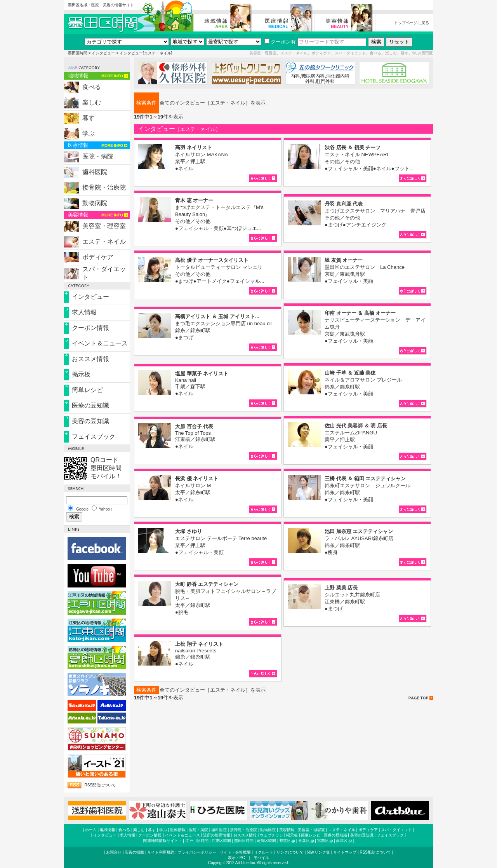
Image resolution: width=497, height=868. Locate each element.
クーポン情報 (90, 328)
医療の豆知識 (90, 405)
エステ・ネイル (104, 241)
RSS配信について (100, 785)
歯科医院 (95, 172)
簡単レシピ (87, 390)
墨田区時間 (78, 53)
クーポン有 (280, 42)
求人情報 (84, 312)
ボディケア (98, 257)
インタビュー (103, 53)
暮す (89, 118)
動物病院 (95, 203)
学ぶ (89, 133)
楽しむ (92, 102)
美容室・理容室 (104, 226)
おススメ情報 (90, 359)
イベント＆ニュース (100, 343)
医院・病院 (98, 156)
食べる (92, 87)
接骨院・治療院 (104, 187)
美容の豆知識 (90, 421)
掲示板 (81, 374)
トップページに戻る (412, 23)
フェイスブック (94, 437)
